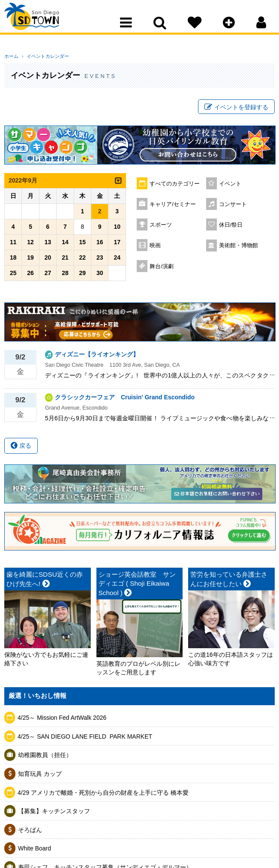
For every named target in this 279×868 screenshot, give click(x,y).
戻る (21, 448)
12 (30, 245)
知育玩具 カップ (40, 776)
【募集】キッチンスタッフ (54, 814)
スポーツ (161, 227)
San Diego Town (42, 24)
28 (65, 275)
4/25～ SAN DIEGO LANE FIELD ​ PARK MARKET (85, 739)
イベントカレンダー (44, 56)
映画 (155, 248)
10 (117, 229)
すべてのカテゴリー (175, 186)
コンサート (233, 207)
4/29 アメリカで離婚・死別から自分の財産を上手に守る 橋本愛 (103, 795)
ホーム (11, 56)
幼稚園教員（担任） (45, 757)
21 (65, 260)
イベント (230, 186)
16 (100, 245)
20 (48, 260)
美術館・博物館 (238, 248)
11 (13, 245)
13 (48, 245)
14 (65, 245)
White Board (34, 851)
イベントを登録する (236, 108)
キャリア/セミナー (173, 207)
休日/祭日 (231, 227)
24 (117, 260)
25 (13, 275)
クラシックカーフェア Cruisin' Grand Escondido (125, 400)
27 (48, 275)
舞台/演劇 (162, 269)
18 (13, 260)
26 (30, 275)
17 (117, 245)
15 (83, 245)
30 (100, 275)
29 (83, 275)
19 (30, 260)
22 (83, 260)
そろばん (30, 832)
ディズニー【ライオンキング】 (97, 357)
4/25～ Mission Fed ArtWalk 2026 (62, 720)
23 (100, 260)
